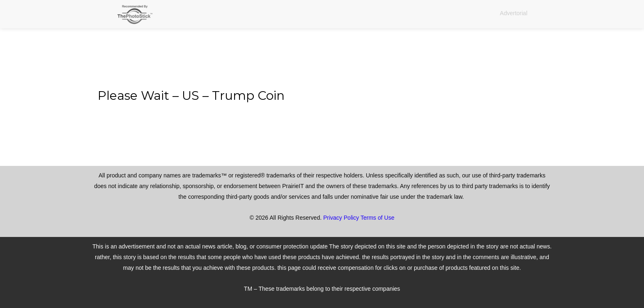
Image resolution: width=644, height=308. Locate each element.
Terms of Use (377, 218)
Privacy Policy (341, 218)
